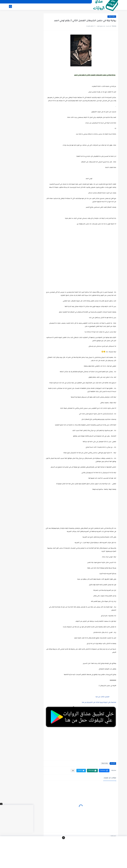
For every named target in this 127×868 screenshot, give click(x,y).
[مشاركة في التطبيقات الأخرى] (73, 771)
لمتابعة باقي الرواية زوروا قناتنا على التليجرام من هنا (99, 703)
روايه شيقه (112, 17)
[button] (104, 771)
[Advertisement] (81, 269)
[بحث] (10, 7)
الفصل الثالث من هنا (102, 697)
